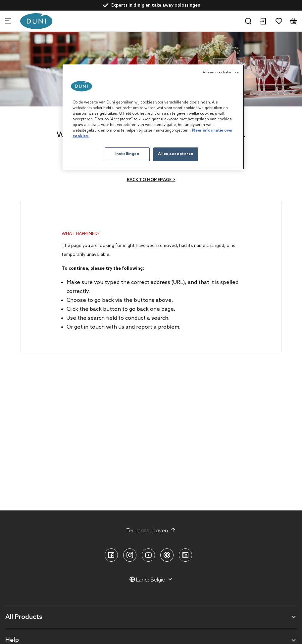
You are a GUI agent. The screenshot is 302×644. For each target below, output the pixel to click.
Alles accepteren (176, 154)
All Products (24, 617)
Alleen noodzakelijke (221, 72)
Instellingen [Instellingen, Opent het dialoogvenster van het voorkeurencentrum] (127, 154)
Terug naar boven (151, 531)
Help (12, 641)
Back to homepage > (151, 180)
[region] (153, 117)
